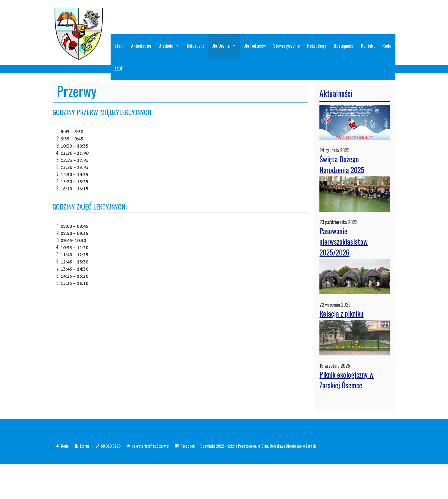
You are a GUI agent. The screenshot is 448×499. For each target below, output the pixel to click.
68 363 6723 (111, 446)
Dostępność (344, 46)
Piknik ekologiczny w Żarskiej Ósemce (347, 380)
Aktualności (141, 46)
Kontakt (368, 46)
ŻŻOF (118, 69)
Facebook (188, 446)
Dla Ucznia (224, 46)
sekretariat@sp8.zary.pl (151, 446)
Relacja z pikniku (341, 313)
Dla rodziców (255, 46)
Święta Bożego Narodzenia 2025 (342, 164)
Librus (85, 446)
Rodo (387, 46)
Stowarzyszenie (286, 46)
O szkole (169, 46)
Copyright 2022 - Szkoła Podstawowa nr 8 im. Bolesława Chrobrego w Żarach (258, 446)
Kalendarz (195, 46)
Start (119, 46)
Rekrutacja (317, 46)
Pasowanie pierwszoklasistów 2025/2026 (344, 242)
